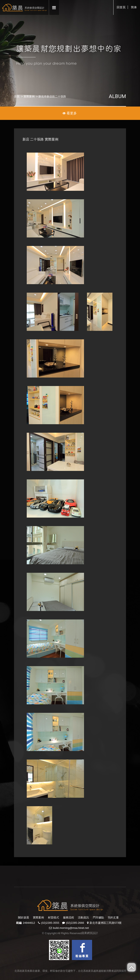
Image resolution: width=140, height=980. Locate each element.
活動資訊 (83, 918)
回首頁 (121, 7)
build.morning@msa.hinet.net (71, 928)
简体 (134, 7)
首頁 (17, 96)
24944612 (29, 923)
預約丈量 (113, 918)
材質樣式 (53, 918)
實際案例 (29, 96)
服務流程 (69, 918)
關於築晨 (24, 918)
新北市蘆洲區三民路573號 (106, 923)
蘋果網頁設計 (90, 933)
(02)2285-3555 (50, 923)
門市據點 (98, 918)
